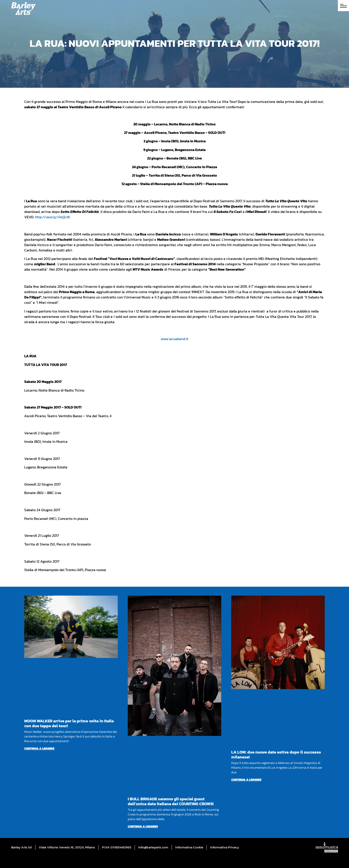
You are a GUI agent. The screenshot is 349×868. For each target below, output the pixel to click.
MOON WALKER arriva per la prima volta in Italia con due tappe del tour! (69, 723)
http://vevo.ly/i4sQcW (52, 217)
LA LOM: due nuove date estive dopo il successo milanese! (276, 755)
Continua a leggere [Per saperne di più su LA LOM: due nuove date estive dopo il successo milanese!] (246, 780)
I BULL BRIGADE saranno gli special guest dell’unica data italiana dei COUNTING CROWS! (171, 801)
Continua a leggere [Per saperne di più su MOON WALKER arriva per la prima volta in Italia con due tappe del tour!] (39, 749)
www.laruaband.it (174, 339)
